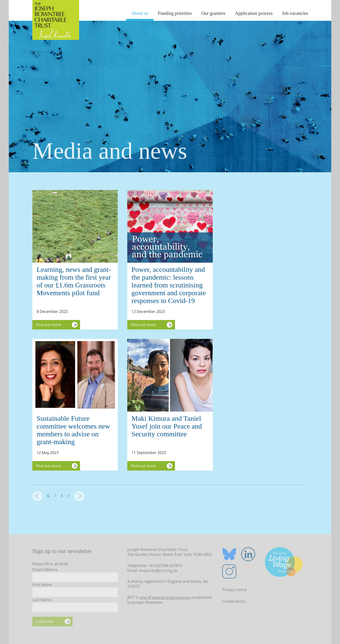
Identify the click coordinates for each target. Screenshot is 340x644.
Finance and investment (242, 240)
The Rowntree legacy (240, 207)
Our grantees (213, 13)
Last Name (42, 601)
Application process (254, 13)
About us (140, 13)
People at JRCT (236, 196)
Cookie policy (234, 602)
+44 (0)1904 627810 (165, 567)
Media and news (236, 218)
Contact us (231, 252)
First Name (42, 586)
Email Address (45, 571)
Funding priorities (175, 13)
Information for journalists (249, 229)
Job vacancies (295, 13)
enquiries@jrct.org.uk (158, 572)
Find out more (49, 325)
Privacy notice (235, 591)
